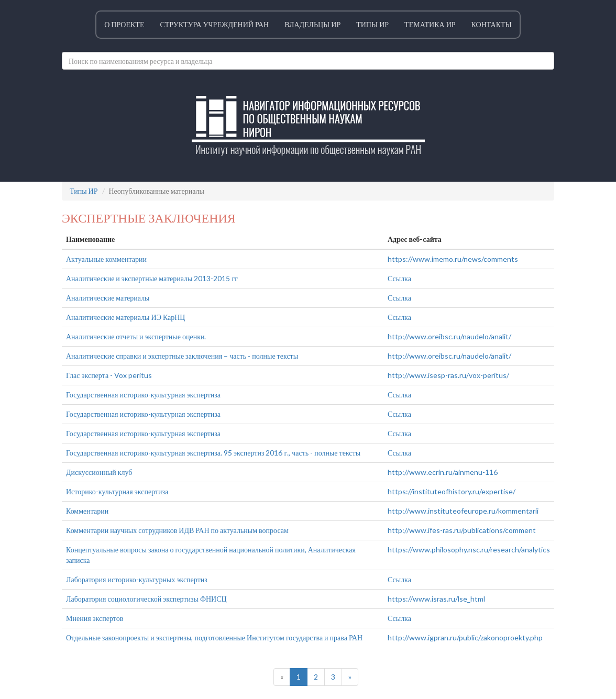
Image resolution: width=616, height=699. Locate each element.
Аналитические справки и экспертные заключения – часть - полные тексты (182, 356)
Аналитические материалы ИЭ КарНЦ (125, 317)
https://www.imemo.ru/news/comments (453, 259)
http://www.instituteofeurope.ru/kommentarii (463, 511)
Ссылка (399, 278)
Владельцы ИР (312, 24)
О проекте (124, 24)
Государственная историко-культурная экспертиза (143, 395)
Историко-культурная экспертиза (117, 491)
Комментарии (87, 511)
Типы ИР (372, 24)
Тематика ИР (430, 24)
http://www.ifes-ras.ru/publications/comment (462, 530)
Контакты (492, 24)
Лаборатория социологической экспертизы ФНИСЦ (146, 599)
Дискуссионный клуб (99, 472)
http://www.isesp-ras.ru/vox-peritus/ (448, 375)
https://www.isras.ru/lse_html (436, 599)
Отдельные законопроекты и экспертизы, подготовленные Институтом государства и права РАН (214, 637)
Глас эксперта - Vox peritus (109, 375)
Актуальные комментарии (106, 259)
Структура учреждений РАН (214, 24)
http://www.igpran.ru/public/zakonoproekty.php (465, 637)
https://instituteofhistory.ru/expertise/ (452, 491)
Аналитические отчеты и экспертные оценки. (136, 336)
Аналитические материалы (108, 298)
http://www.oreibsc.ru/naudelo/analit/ (449, 336)
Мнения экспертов (95, 618)
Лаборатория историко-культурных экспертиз (137, 579)
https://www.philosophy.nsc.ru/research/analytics (469, 550)
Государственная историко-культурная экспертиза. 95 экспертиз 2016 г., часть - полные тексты (213, 453)
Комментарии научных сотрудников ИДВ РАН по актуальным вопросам (177, 530)
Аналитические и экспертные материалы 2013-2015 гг (152, 278)
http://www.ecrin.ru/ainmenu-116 (443, 472)
